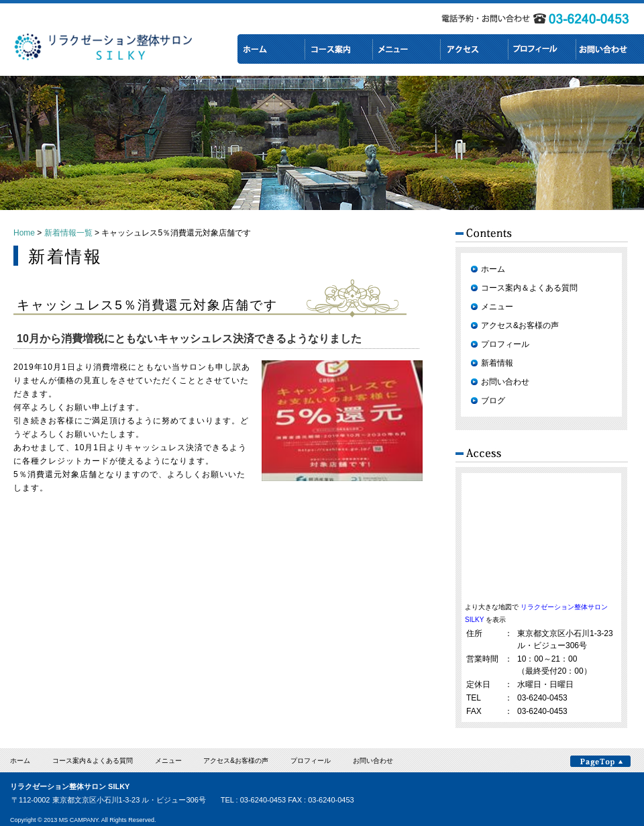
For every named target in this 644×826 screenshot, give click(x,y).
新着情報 (497, 363)
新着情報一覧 (68, 233)
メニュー (497, 307)
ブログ (493, 401)
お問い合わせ (505, 382)
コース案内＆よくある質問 (529, 288)
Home (24, 233)
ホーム (493, 269)
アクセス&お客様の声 (520, 325)
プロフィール (505, 344)
